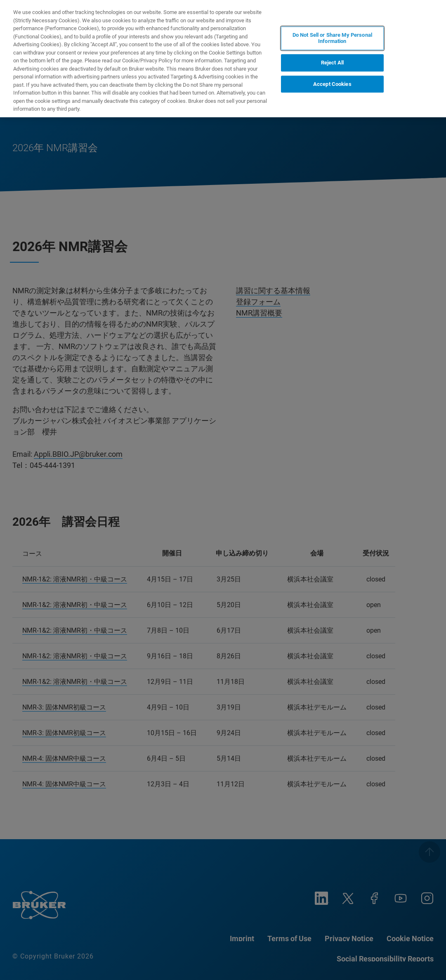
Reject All (332, 63)
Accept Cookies (332, 84)
